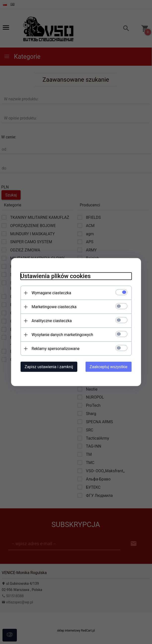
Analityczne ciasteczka (50, 321)
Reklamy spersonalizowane (54, 348)
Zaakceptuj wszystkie (110, 367)
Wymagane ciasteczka (50, 293)
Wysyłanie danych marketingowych (61, 334)
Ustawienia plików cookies (54, 276)
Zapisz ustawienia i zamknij (47, 367)
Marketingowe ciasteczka (53, 307)
